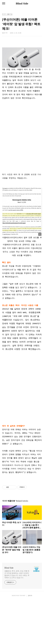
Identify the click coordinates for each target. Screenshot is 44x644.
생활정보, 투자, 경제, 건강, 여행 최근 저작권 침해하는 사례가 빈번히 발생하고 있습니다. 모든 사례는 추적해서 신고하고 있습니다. (17, 618)
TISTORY (22, 640)
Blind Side (22, 3)
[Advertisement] (22, 65)
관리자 (30, 640)
